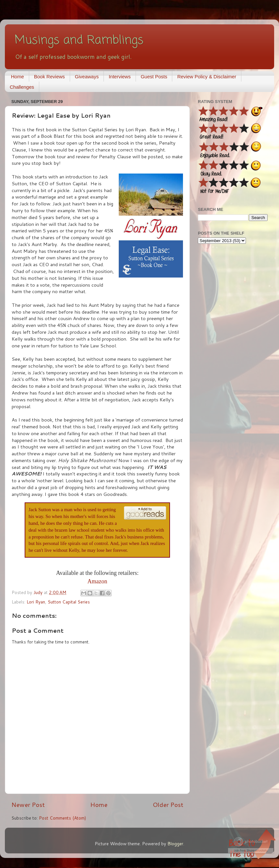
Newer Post (28, 804)
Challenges (22, 87)
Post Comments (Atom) (62, 818)
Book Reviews (49, 77)
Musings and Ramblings (79, 40)
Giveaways (87, 77)
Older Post (168, 804)
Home (18, 77)
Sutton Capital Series (69, 602)
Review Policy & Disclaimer (207, 77)
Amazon (97, 581)
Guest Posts (154, 77)
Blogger (175, 843)
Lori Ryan (36, 602)
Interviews (120, 77)
